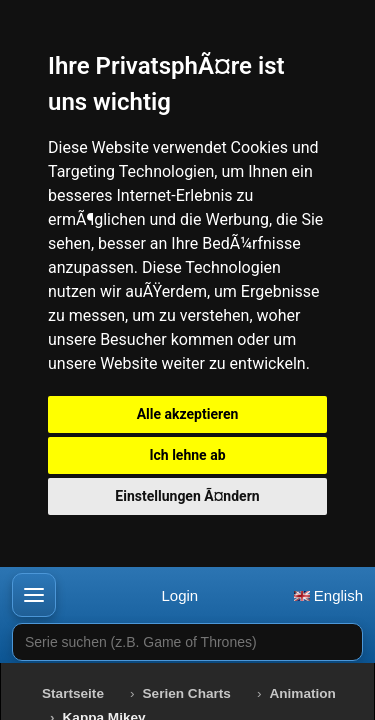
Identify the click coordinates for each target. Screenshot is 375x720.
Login (179, 595)
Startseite (73, 693)
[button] (34, 595)
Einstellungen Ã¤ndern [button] (187, 496)
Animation (302, 693)
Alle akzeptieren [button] (188, 414)
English (328, 595)
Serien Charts (187, 693)
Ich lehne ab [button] (187, 455)
